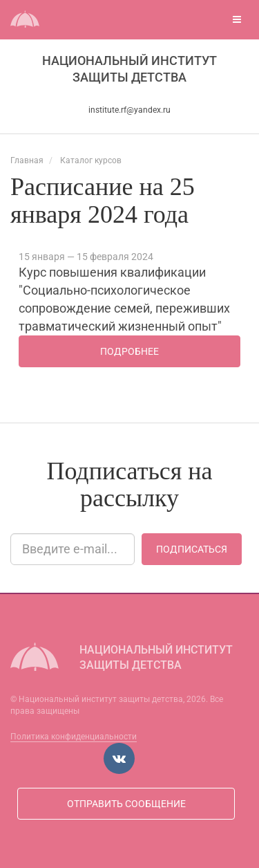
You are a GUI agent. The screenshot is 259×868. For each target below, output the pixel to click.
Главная (27, 160)
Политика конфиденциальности (74, 737)
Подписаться (192, 549)
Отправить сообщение (126, 804)
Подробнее (129, 351)
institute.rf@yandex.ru (129, 110)
